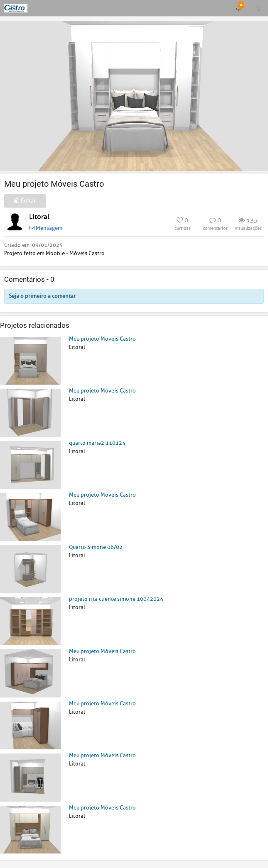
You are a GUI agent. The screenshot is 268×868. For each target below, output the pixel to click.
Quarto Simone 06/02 (96, 547)
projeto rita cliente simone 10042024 (116, 599)
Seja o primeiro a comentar (42, 296)
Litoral (39, 217)
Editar (25, 201)
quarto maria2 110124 (97, 443)
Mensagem (46, 228)
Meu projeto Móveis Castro (102, 339)
